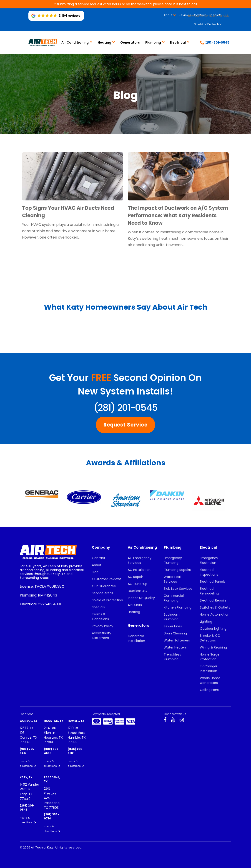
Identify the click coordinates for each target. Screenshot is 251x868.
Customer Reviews (107, 579)
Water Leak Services (173, 579)
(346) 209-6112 (76, 751)
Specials (98, 607)
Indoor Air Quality (141, 598)
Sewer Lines (173, 626)
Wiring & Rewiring (213, 647)
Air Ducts (135, 605)
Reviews (185, 15)
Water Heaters (175, 647)
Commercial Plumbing (174, 598)
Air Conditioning (75, 42)
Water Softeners (177, 640)
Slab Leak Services (178, 589)
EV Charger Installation (209, 669)
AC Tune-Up (138, 584)
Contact (99, 558)
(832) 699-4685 (52, 751)
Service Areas (103, 593)
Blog (95, 572)
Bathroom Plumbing (172, 617)
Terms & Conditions (100, 617)
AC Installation (139, 570)
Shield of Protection (208, 24)
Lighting (206, 621)
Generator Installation (136, 638)
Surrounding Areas (34, 578)
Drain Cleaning (175, 633)
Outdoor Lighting (213, 629)
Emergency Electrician (209, 560)
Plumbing (153, 42)
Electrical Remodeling (209, 591)
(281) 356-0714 (51, 816)
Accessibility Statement (102, 635)
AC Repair (135, 577)
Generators (130, 42)
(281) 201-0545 (125, 408)
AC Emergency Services (140, 560)
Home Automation (215, 614)
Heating (104, 42)
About (168, 15)
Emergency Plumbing (173, 560)
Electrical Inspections (209, 572)
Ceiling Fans (209, 690)
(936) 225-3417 (28, 751)
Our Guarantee (104, 586)
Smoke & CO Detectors (210, 638)
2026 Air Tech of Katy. (39, 847)
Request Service (125, 425)
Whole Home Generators (210, 680)
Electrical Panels (213, 582)
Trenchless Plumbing (172, 657)
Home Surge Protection (210, 657)
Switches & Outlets (215, 607)
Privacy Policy (103, 626)
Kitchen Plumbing (178, 607)
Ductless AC (137, 591)
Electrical (178, 42)
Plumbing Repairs (177, 570)
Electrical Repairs (213, 600)
